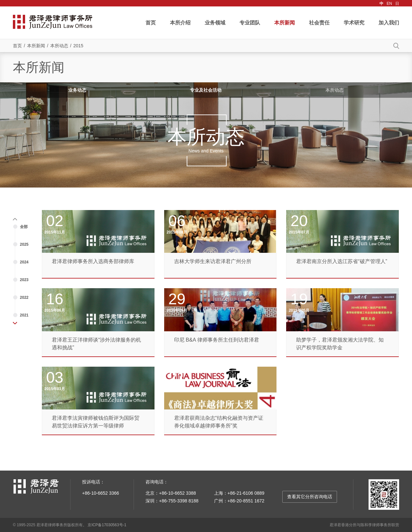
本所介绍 (180, 23)
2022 (24, 298)
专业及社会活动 (206, 90)
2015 (78, 46)
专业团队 (250, 23)
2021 (24, 315)
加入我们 (389, 23)
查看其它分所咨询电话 (310, 497)
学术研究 (354, 23)
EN (389, 4)
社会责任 (319, 23)
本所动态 (59, 46)
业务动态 (77, 90)
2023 (24, 280)
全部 (24, 227)
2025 (24, 244)
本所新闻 (285, 23)
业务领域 (215, 23)
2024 (24, 262)
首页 (151, 23)
